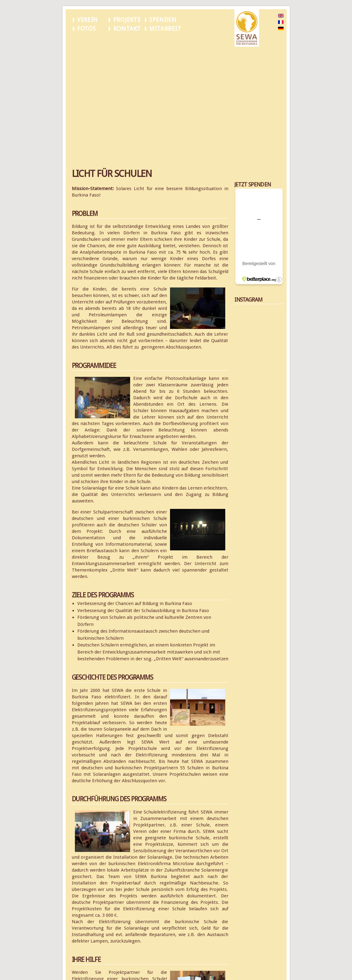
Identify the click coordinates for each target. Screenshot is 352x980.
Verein (87, 20)
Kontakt (127, 29)
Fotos (86, 29)
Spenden (163, 20)
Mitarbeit (165, 29)
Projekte (127, 20)
